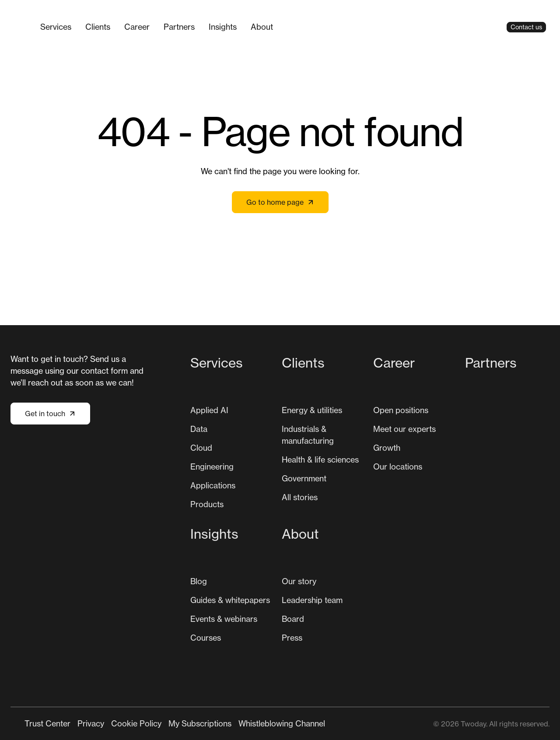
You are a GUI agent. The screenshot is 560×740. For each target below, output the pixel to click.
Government (304, 478)
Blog (199, 581)
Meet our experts (404, 429)
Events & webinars (224, 619)
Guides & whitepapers (230, 600)
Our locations (398, 466)
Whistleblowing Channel (282, 723)
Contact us (526, 27)
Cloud (201, 448)
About (262, 27)
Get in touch (50, 414)
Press (292, 638)
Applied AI (209, 410)
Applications (213, 485)
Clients (98, 27)
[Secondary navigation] (175, 724)
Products (207, 504)
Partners (179, 27)
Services (56, 27)
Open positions (401, 410)
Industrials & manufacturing (308, 435)
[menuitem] (56, 27)
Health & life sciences (320, 459)
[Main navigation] (260, 27)
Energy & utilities (312, 410)
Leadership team (312, 600)
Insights (223, 27)
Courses (206, 638)
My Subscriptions (200, 723)
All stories (300, 497)
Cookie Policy (136, 723)
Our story (299, 581)
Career (137, 27)
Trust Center (47, 723)
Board (293, 619)
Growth (387, 448)
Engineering (212, 466)
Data (199, 429)
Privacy (91, 723)
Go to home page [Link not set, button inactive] (280, 202)
